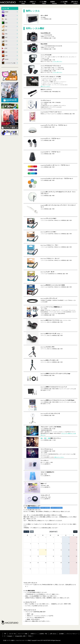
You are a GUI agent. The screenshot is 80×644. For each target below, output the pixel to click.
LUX (5, 45)
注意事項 (55, 3)
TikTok (30, 636)
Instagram (10, 636)
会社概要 (61, 634)
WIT (5, 30)
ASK (5, 52)
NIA (4, 16)
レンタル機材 (44, 3)
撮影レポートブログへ (45, 86)
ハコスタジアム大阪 (9, 63)
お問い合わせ (75, 3)
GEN (5, 23)
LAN (5, 56)
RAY (5, 48)
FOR (5, 41)
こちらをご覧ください (57, 61)
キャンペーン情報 (23, 634)
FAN (5, 34)
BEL (5, 19)
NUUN (5, 59)
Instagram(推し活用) (20, 636)
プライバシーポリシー (72, 634)
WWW (5, 12)
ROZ (5, 37)
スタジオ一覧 (23, 3)
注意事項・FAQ (43, 634)
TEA (5, 26)
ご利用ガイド (34, 3)
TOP (5, 634)
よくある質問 (65, 3)
